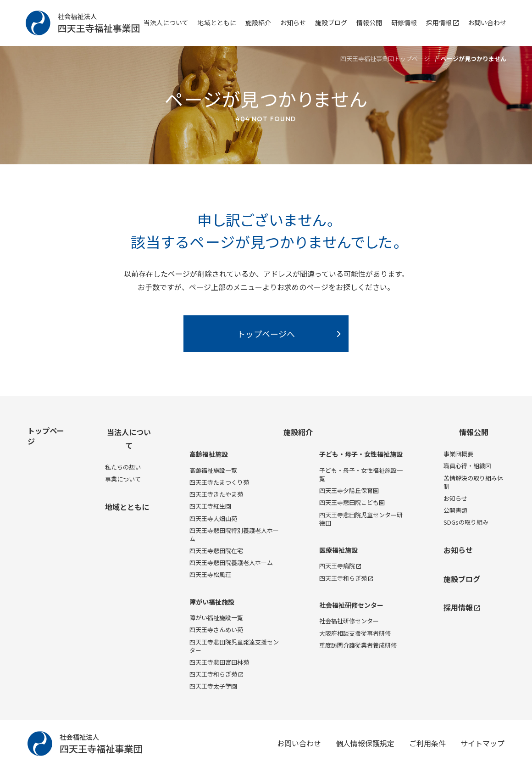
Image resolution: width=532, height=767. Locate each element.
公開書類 (455, 510)
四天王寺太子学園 (213, 686)
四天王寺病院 (340, 566)
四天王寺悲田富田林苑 (219, 662)
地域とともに (217, 22)
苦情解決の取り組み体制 (473, 482)
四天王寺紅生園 (210, 506)
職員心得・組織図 (467, 466)
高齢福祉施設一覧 (213, 470)
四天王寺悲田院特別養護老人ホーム (234, 535)
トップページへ (266, 334)
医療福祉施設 (338, 550)
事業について (123, 479)
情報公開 (369, 22)
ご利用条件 (427, 743)
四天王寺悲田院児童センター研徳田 (361, 519)
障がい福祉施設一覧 (216, 618)
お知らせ (293, 22)
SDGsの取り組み (466, 522)
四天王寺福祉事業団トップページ (385, 59)
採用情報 (442, 22)
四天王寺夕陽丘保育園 (349, 490)
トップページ (46, 436)
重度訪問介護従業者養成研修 (358, 645)
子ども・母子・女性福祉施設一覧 (361, 474)
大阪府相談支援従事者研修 (355, 633)
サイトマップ (482, 743)
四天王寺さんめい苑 (216, 630)
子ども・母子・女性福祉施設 (361, 454)
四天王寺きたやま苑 (216, 494)
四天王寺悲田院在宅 (216, 551)
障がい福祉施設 (212, 602)
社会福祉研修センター (351, 605)
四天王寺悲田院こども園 (352, 502)
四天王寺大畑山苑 (213, 518)
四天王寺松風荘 (210, 574)
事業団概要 (458, 454)
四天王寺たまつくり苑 (219, 482)
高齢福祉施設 (209, 454)
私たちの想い (123, 467)
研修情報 (404, 22)
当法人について (166, 22)
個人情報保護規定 (365, 743)
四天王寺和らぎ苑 (216, 674)
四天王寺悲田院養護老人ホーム (231, 563)
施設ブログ (331, 22)
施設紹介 (258, 22)
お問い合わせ (487, 22)
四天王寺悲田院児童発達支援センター (234, 646)
